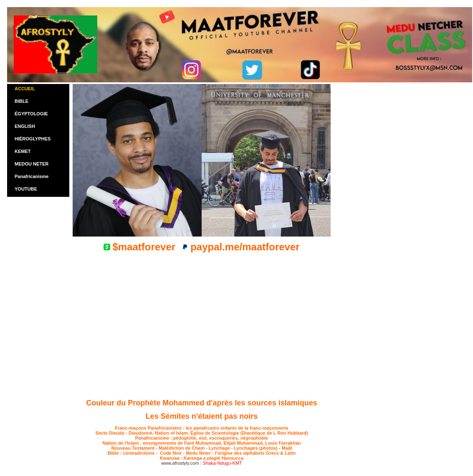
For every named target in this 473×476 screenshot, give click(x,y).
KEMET (23, 151)
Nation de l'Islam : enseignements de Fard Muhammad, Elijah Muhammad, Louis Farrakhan (201, 443)
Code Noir (170, 453)
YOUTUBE (26, 189)
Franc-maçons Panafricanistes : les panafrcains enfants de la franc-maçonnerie (201, 428)
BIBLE (21, 101)
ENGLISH (25, 126)
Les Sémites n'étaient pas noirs (202, 416)
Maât (287, 448)
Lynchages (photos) (256, 448)
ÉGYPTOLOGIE (31, 114)
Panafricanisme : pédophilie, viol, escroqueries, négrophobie (202, 438)
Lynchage (219, 448)
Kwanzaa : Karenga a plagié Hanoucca (202, 458)
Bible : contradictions (132, 453)
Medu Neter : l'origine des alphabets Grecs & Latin (241, 453)
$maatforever (144, 247)
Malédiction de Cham (182, 448)
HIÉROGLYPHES (33, 139)
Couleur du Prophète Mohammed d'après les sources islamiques (201, 403)
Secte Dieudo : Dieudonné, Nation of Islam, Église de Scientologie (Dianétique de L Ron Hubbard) (202, 433)
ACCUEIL (25, 89)
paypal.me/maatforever (245, 247)
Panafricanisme (32, 176)
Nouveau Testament (133, 448)
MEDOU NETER (32, 164)
